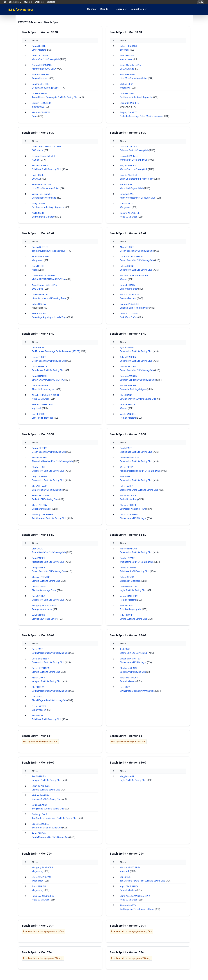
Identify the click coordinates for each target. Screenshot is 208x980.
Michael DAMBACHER (42, 405)
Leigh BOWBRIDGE (41, 786)
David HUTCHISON (41, 668)
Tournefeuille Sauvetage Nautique (49, 251)
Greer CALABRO (40, 56)
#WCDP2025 (40, 2)
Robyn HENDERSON (129, 458)
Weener (124, 279)
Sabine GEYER (127, 577)
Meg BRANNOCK (128, 166)
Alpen (35, 270)
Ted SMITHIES (39, 776)
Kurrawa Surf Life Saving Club (47, 799)
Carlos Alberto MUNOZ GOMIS (46, 147)
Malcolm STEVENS (41, 577)
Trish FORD (125, 649)
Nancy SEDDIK (39, 46)
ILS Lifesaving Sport (21, 10)
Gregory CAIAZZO (129, 113)
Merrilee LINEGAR (128, 549)
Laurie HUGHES (127, 94)
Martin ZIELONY (40, 505)
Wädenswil (125, 88)
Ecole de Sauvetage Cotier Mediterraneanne (142, 116)
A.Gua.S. (36, 160)
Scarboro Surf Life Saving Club (47, 828)
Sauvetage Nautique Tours (133, 509)
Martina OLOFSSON (129, 295)
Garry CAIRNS (39, 204)
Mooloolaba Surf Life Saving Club (136, 452)
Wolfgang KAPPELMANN (44, 606)
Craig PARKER (39, 558)
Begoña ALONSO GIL (130, 213)
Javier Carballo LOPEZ (131, 65)
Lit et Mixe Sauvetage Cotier (46, 88)
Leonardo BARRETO (130, 103)
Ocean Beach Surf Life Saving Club (137, 251)
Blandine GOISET (128, 505)
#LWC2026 (51, 2)
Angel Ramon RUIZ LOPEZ (45, 285)
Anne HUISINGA (127, 405)
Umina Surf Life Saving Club (134, 619)
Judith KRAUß (127, 204)
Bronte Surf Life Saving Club (134, 653)
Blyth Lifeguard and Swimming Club (50, 700)
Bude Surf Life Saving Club (45, 499)
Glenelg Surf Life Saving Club (46, 581)
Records (121, 9)
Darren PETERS (39, 448)
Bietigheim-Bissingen (130, 581)
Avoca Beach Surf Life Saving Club (49, 552)
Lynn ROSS (125, 687)
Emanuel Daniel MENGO (43, 156)
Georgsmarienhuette (42, 609)
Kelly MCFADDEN (128, 357)
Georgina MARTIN (128, 376)
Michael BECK (126, 84)
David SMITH (38, 649)
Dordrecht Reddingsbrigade (133, 389)
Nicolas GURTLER (40, 247)
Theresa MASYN (128, 905)
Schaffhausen (39, 710)
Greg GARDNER (39, 477)
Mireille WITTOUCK (129, 678)
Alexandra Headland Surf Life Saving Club (53, 461)
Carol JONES (126, 448)
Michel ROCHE (39, 314)
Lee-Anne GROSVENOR (131, 257)
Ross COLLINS (39, 596)
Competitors (139, 9)
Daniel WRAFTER (40, 295)
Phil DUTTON (38, 687)
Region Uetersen (40, 78)
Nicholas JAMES (40, 166)
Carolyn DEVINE (127, 558)
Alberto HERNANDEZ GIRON (45, 395)
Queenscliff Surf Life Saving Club (136, 270)
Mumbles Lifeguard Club (132, 188)
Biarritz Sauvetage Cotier (44, 590)
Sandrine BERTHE (40, 84)
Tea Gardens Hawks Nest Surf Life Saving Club (55, 818)
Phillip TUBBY (38, 568)
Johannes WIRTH (40, 386)
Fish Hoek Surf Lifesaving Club (47, 169)
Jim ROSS (37, 697)
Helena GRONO (127, 266)
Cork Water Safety (129, 289)
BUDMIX (36, 179)
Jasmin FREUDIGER (41, 103)
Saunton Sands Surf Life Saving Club (138, 380)
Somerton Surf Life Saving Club (48, 490)
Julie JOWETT (127, 615)
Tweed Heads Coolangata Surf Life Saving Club (55, 97)
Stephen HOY (38, 467)
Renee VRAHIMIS (128, 568)
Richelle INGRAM (128, 367)
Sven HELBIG (38, 266)
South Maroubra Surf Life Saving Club (51, 653)
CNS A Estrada (127, 69)
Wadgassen (126, 207)
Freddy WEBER (39, 706)
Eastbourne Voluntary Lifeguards (136, 97)
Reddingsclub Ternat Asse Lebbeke (137, 909)
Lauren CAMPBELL (129, 156)
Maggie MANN (127, 776)
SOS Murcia (38, 150)
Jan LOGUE (125, 877)
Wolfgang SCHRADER (42, 867)
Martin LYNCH (38, 678)
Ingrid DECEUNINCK (129, 886)
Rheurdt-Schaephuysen (44, 389)
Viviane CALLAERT (129, 596)
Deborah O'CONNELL (130, 314)
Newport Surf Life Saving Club (47, 681)
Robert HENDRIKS (128, 46)
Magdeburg (38, 871)
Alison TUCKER (127, 247)
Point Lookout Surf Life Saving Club (49, 518)
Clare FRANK (126, 395)
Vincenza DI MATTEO (130, 659)
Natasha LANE (127, 194)
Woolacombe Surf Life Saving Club (137, 562)
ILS (5, 2)
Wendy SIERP (126, 467)
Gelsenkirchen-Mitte (42, 509)
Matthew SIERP (39, 458)
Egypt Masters (39, 50)
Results (106, 9)
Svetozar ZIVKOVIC (41, 877)
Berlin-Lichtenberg (129, 499)
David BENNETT (40, 367)
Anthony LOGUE (40, 814)
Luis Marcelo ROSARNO (43, 276)
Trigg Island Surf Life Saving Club (48, 809)
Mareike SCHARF (128, 496)
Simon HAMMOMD (41, 496)
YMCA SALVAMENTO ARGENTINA (49, 279)
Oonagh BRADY (127, 285)
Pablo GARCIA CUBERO (43, 896)
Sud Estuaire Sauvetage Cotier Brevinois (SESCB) (56, 351)
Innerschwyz (38, 107)
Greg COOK (37, 549)
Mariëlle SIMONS (128, 386)
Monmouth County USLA (44, 69)
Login (201, 2)
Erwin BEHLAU (39, 886)
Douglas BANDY (40, 805)
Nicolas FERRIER (128, 75)
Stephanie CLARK (128, 668)
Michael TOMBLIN (40, 795)
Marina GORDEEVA (41, 113)
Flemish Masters (128, 418)
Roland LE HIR (39, 348)
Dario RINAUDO (39, 376)
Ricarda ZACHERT (129, 175)
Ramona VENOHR (40, 75)
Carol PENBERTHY (129, 587)
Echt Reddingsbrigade (43, 418)
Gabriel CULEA (39, 304)
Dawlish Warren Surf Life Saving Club (138, 399)
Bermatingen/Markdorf (44, 217)
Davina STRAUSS (128, 147)
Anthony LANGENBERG (43, 515)
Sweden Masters (128, 298)
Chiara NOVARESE (129, 515)
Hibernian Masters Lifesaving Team (49, 298)
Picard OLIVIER (39, 587)
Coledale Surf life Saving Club (134, 150)
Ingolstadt (37, 408)
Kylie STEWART (127, 348)
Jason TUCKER (39, 357)
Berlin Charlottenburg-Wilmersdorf (137, 179)
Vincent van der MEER (43, 194)
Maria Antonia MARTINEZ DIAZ (135, 896)
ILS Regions (15, 2)
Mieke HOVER (126, 606)
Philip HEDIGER (127, 56)
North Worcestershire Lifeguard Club (138, 198)
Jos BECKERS (39, 414)
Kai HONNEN (38, 213)
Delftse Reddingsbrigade (44, 198)
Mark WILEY (38, 716)
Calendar (92, 9)
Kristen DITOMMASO (42, 65)
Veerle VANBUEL (128, 414)
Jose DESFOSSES (41, 824)
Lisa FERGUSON (39, 94)
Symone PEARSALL (129, 304)
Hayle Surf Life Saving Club (133, 590)
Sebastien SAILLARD (42, 185)
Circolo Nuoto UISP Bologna (133, 518)
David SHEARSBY (40, 659)
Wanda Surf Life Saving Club (46, 59)
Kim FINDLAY (126, 185)
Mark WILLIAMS (39, 486)
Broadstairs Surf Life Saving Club (48, 370)
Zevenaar (125, 50)
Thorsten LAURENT (41, 257)
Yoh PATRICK (38, 615)
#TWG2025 (28, 2)
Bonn (35, 116)
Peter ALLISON (39, 833)
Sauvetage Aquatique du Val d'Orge (50, 317)
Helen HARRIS (127, 486)
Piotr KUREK (38, 175)
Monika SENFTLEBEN (130, 867)
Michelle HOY (126, 477)
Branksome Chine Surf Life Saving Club (139, 490)
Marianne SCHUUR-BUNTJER (134, 276)
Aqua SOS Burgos (129, 217)
